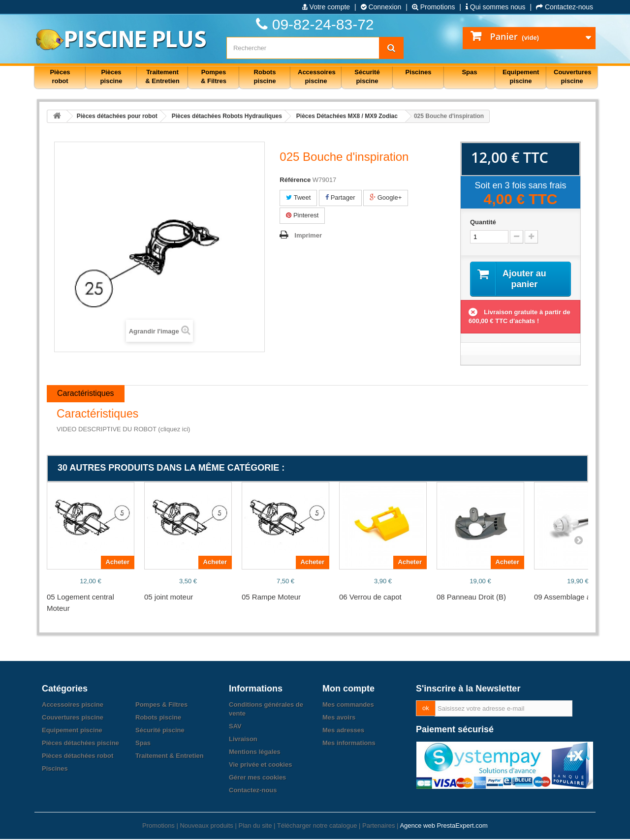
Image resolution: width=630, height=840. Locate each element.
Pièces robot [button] (60, 76)
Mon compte (348, 690)
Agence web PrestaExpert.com (443, 826)
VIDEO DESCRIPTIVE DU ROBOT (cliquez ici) (123, 430)
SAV (235, 727)
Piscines (55, 769)
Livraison (243, 740)
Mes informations (349, 744)
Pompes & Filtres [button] (214, 76)
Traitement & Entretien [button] (162, 76)
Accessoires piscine (73, 705)
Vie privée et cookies (260, 765)
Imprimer (308, 235)
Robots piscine (158, 718)
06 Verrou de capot (370, 598)
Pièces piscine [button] (111, 76)
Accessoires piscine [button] (317, 76)
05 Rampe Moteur (271, 598)
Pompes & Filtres (161, 705)
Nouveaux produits (206, 826)
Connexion (381, 7)
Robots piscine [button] (265, 76)
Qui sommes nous (496, 7)
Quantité (483, 222)
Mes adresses (343, 731)
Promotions (434, 7)
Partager (340, 197)
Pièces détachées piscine (80, 744)
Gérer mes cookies (257, 778)
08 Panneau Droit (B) (471, 598)
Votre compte (326, 7)
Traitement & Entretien (170, 757)
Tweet (298, 197)
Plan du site (255, 826)
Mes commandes (348, 705)
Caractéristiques (86, 395)
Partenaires (378, 826)
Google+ (386, 197)
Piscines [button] (419, 72)
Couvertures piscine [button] (573, 76)
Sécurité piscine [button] (367, 76)
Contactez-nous (565, 7)
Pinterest (302, 215)
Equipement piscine (72, 731)
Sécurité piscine (160, 731)
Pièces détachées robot (78, 757)
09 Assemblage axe (566, 598)
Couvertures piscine (73, 718)
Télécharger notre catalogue (317, 826)
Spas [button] (469, 72)
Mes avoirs (339, 718)
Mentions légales (255, 753)
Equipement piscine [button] (521, 76)
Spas (143, 744)
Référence (295, 180)
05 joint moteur (169, 598)
